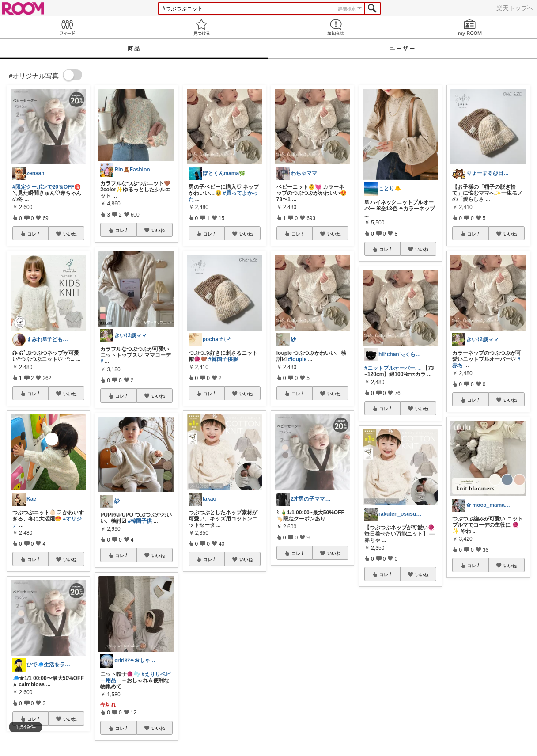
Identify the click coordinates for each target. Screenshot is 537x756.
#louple (297, 359)
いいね (70, 234)
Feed (67, 27)
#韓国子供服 (223, 359)
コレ (34, 234)
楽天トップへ (515, 8)
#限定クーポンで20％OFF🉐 (47, 187)
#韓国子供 (140, 521)
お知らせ (336, 27)
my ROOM (470, 27)
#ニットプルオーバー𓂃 (393, 368)
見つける (201, 27)
